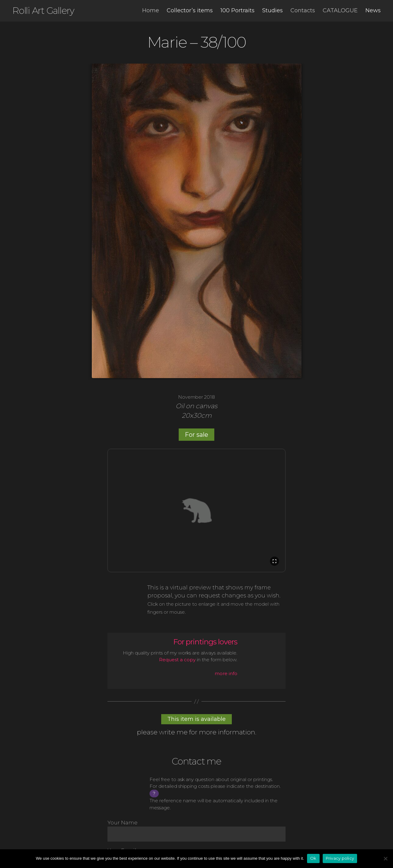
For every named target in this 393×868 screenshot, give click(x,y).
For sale (196, 435)
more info (226, 673)
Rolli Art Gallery (43, 11)
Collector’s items (190, 11)
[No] (385, 858)
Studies (272, 11)
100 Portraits (237, 11)
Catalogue (340, 11)
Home (151, 11)
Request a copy (177, 660)
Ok (313, 858)
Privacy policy (340, 858)
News (373, 11)
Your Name (196, 831)
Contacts (303, 11)
